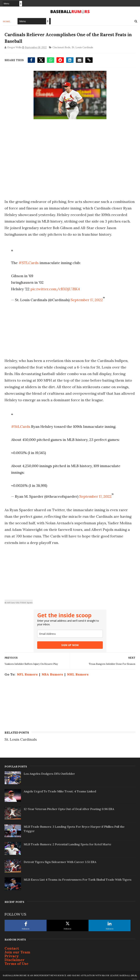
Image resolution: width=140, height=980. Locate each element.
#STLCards (29, 263)
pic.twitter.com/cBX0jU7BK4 (55, 289)
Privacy (12, 956)
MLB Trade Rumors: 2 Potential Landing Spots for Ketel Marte (67, 844)
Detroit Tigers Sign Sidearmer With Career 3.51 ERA (60, 862)
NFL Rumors (27, 674)
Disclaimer (15, 960)
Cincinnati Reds (61, 47)
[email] (70, 634)
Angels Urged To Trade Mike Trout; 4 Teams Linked (60, 791)
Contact (12, 948)
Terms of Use (16, 964)
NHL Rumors (78, 674)
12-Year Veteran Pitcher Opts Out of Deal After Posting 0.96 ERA (69, 809)
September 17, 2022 (87, 300)
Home (6, 21)
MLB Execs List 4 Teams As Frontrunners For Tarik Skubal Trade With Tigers (78, 880)
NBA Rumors (52, 674)
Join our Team (17, 952)
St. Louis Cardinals (82, 47)
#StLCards (21, 426)
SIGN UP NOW (70, 645)
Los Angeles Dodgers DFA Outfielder (49, 774)
